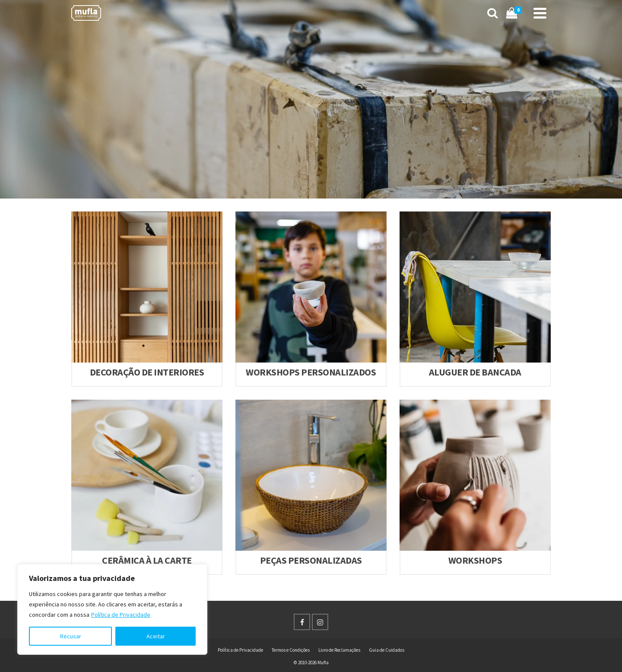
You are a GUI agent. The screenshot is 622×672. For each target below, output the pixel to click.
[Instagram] (320, 622)
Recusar (71, 636)
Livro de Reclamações (339, 650)
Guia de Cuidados (387, 650)
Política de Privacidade (121, 615)
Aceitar (156, 636)
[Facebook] (302, 622)
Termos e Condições (291, 650)
